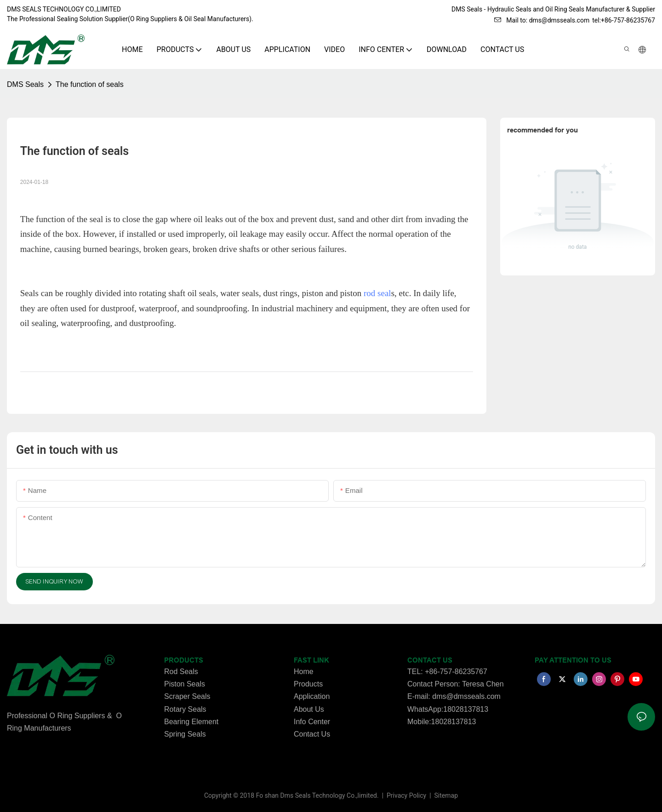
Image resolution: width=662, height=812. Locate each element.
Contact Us (312, 734)
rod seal (377, 293)
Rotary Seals (185, 709)
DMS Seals (25, 84)
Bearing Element (191, 722)
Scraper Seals (187, 696)
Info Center (312, 722)
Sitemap (445, 795)
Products (308, 684)
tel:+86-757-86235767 (624, 20)
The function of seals (90, 84)
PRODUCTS (184, 660)
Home (304, 672)
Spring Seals (185, 734)
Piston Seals (185, 684)
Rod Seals (181, 672)
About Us (309, 709)
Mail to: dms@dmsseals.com (542, 20)
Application (312, 696)
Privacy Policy (407, 795)
